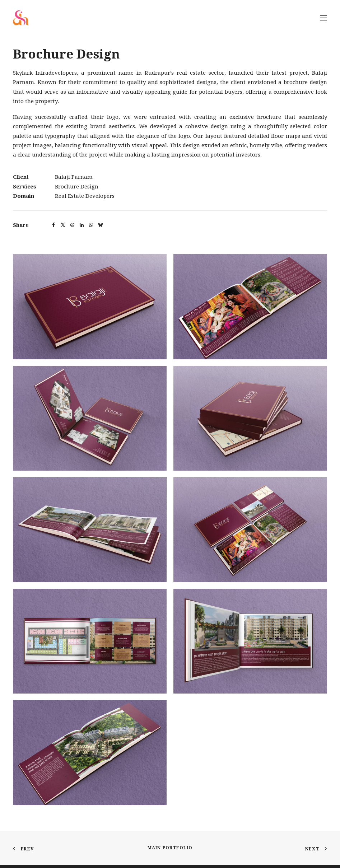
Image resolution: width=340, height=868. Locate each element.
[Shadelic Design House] (21, 18)
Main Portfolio (170, 848)
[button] (53, 225)
